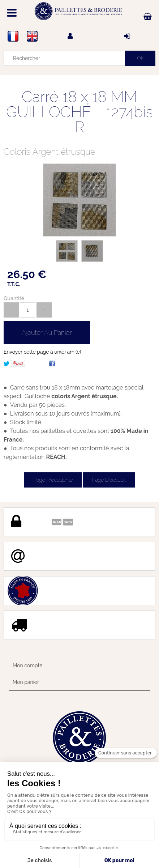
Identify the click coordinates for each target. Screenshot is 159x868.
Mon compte (27, 665)
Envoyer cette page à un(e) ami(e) (42, 352)
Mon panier (26, 682)
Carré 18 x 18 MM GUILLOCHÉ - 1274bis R (79, 112)
